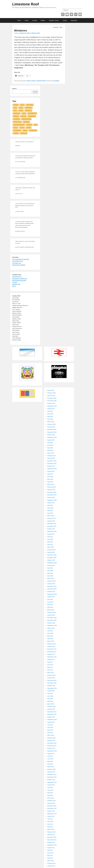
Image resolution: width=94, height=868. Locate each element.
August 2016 (51, 691)
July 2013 (50, 788)
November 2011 (52, 840)
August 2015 (51, 722)
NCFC (14, 286)
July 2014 (50, 756)
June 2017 (50, 665)
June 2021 (50, 539)
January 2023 (51, 490)
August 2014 (51, 754)
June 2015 (50, 727)
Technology (26, 122)
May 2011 (50, 855)
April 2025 (50, 419)
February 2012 (51, 832)
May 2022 (50, 511)
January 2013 (51, 803)
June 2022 (50, 508)
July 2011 (50, 850)
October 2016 (51, 686)
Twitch (22, 105)
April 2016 (50, 701)
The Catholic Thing (18, 261)
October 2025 (51, 403)
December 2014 (52, 743)
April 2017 (50, 670)
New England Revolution (19, 280)
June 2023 (50, 477)
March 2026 (51, 390)
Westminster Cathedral (19, 265)
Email (80, 14)
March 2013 (51, 798)
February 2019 (51, 612)
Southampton (29, 107)
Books (29, 81)
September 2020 (52, 563)
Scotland (16, 133)
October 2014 (51, 748)
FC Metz (15, 282)
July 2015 (50, 725)
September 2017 (52, 657)
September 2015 (52, 720)
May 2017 (50, 667)
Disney (33, 81)
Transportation (17, 130)
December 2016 (52, 680)
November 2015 (52, 714)
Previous (55, 27)
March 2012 (51, 829)
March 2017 (51, 673)
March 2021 (51, 547)
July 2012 (50, 819)
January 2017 (51, 678)
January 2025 (51, 427)
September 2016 (52, 688)
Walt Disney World (26, 119)
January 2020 (51, 584)
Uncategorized (33, 130)
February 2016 (51, 706)
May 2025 (50, 416)
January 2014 (51, 772)
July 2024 (50, 443)
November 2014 (52, 746)
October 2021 (51, 529)
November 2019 (52, 589)
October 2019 (51, 592)
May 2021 (50, 542)
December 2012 (52, 806)
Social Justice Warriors (19, 125)
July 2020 (50, 568)
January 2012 (51, 835)
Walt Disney (24, 133)
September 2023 (52, 469)
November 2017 (52, 652)
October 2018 (51, 623)
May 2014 (50, 761)
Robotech (29, 125)
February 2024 (51, 456)
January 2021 (51, 552)
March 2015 (51, 735)
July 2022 (50, 505)
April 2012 (50, 827)
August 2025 (51, 409)
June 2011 (50, 853)
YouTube (67, 14)
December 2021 (52, 524)
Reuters (22, 127)
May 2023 (50, 479)
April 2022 (50, 513)
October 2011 (51, 842)
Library (65, 20)
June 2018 (50, 633)
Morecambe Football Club (20, 279)
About (27, 20)
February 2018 (51, 644)
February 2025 (51, 424)
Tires (15, 110)
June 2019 (50, 602)
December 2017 (52, 649)
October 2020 (51, 560)
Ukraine (29, 127)
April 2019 (50, 607)
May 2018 (50, 636)
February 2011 (51, 863)
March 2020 (51, 578)
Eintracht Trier (16, 284)
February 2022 (51, 518)
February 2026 (51, 393)
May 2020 (50, 573)
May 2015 (50, 730)
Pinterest (63, 14)
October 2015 (51, 717)
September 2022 (52, 500)
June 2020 (50, 571)
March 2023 (51, 484)
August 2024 (51, 440)
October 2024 (51, 435)
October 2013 (51, 780)
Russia (25, 130)
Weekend (16, 116)
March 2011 (51, 861)
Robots (21, 110)
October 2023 (51, 466)
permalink (56, 81)
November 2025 (52, 401)
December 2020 (52, 555)
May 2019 (50, 605)
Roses (21, 107)
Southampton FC (17, 277)
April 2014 (50, 764)
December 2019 (52, 586)
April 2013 (50, 795)
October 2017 (51, 654)
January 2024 (51, 458)
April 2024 (50, 450)
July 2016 (50, 693)
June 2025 (50, 414)
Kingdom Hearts (54, 20)
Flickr (76, 14)
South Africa (28, 110)
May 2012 (50, 824)
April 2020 (50, 576)
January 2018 (51, 646)
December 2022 (52, 492)
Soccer (16, 127)
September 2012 (52, 814)
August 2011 (51, 848)
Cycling (35, 20)
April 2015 (50, 733)
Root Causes (30, 105)
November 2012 (52, 808)
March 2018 (51, 641)
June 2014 (50, 759)
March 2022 (51, 516)
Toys (36, 125)
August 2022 (51, 503)
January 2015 (51, 741)
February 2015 (51, 738)
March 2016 (51, 704)
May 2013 (50, 793)
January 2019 (51, 615)
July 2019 (50, 599)
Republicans (17, 113)
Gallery (43, 20)
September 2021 (52, 531)
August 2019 (51, 597)
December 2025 (52, 398)
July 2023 (50, 474)
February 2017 (51, 675)
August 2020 (51, 565)
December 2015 (52, 712)
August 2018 (51, 628)
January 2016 (51, 709)
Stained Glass (32, 116)
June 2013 (50, 790)
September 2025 (52, 406)
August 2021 (51, 534)
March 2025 (51, 422)
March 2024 (51, 453)
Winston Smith (36, 33)
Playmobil (74, 20)
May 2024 (50, 448)
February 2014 (51, 769)
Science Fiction (17, 122)
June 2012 (50, 821)
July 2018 (50, 631)
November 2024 (52, 432)
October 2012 (51, 811)
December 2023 (52, 461)
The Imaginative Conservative (21, 259)
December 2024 (52, 429)
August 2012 (51, 816)
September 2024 (52, 437)
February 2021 (51, 550)
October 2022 (51, 497)
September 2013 (52, 782)
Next (61, 27)
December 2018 (52, 618)
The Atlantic (17, 119)
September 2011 (52, 845)
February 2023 (51, 487)
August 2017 (51, 660)
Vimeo (71, 14)
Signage (16, 105)
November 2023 (52, 464)
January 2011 (51, 866)
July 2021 (50, 537)
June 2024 (50, 445)
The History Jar (17, 263)
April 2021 (50, 545)
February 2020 (51, 581)
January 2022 (51, 521)
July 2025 (50, 411)
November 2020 (52, 558)
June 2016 (50, 696)
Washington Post (32, 113)
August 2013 (51, 785)
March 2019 (51, 610)
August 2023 (51, 471)
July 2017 (50, 662)
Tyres (15, 107)
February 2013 (51, 801)
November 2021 (52, 526)
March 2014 (51, 767)
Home (19, 20)
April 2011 (50, 858)
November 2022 (52, 495)
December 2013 (52, 774)
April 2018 (50, 639)
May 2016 (50, 699)
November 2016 (52, 683)
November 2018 (52, 620)
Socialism (24, 116)
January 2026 (51, 396)
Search (14, 89)
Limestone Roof (26, 4)
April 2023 (50, 482)
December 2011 (52, 837)
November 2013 (52, 777)
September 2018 (52, 625)
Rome (24, 113)
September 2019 (52, 594)
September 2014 (52, 751)
